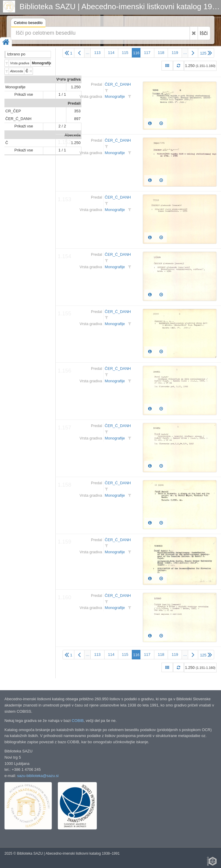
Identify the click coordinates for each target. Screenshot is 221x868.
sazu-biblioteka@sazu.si (38, 776)
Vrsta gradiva (68, 79)
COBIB (78, 721)
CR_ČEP (13, 111)
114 (111, 53)
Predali (74, 103)
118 (161, 53)
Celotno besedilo (28, 24)
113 (97, 53)
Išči (204, 33)
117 (147, 53)
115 (125, 53)
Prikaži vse (24, 94)
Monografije (15, 87)
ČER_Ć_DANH (18, 119)
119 (175, 53)
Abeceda (73, 135)
